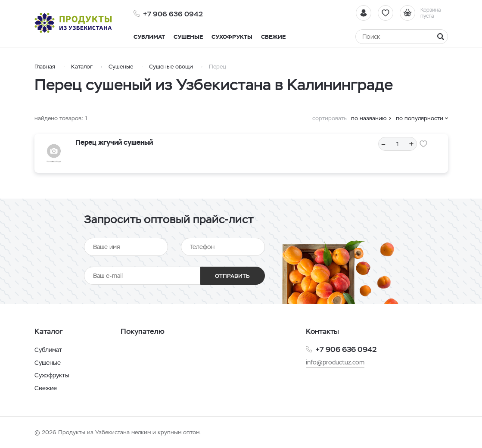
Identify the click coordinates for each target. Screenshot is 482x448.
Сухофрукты (52, 375)
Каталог (82, 67)
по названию (369, 118)
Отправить (232, 276)
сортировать (330, 118)
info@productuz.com (335, 362)
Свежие (46, 388)
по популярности (420, 118)
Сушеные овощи (171, 67)
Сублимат (48, 350)
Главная (45, 67)
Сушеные (121, 67)
